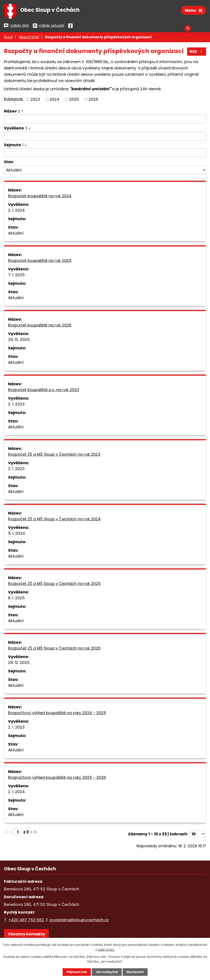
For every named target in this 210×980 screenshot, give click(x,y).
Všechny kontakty (26, 935)
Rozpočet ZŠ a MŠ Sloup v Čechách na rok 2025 (54, 584)
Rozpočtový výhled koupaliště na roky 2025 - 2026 (57, 778)
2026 (93, 100)
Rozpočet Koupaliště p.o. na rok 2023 (44, 390)
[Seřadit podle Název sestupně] (23, 113)
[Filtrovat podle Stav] (105, 171)
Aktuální (16, 234)
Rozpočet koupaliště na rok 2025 (40, 261)
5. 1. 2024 (17, 534)
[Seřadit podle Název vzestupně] (23, 111)
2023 (35, 100)
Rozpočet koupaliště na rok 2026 (40, 326)
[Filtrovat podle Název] (105, 120)
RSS (197, 52)
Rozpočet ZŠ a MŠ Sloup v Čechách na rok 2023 (54, 455)
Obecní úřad (29, 38)
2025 (74, 100)
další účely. (106, 950)
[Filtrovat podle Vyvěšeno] (105, 137)
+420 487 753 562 (26, 921)
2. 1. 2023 (16, 405)
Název (12, 112)
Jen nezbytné (107, 972)
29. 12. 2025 (19, 340)
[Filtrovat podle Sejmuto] (105, 154)
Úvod (8, 38)
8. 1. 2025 (16, 599)
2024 (54, 100)
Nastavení (135, 972)
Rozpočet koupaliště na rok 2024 (40, 197)
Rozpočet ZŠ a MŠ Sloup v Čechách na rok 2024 (54, 520)
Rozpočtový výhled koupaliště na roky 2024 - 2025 (57, 713)
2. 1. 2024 (16, 211)
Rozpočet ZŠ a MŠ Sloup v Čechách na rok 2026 (54, 649)
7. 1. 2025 (16, 276)
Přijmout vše (76, 972)
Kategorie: (14, 100)
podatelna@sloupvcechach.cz (79, 921)
